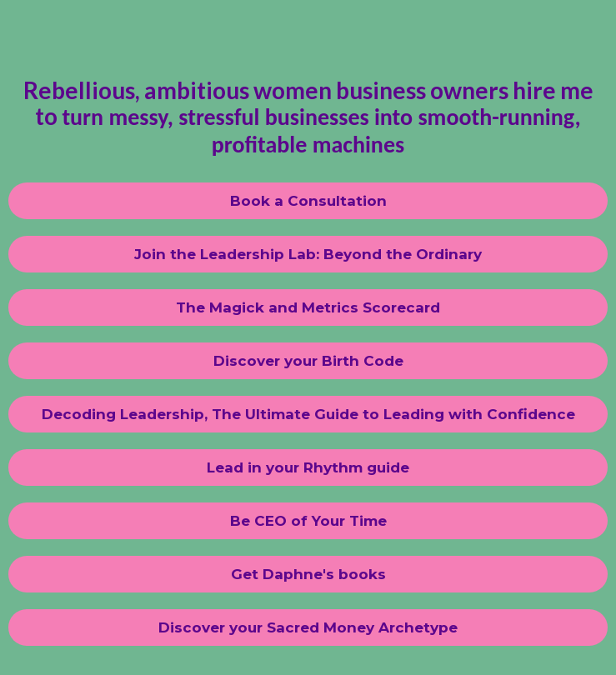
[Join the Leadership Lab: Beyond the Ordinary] (308, 254)
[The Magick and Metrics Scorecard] (308, 307)
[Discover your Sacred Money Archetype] (308, 627)
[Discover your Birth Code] (308, 361)
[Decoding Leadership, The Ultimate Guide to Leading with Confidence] (308, 414)
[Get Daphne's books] (308, 574)
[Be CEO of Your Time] (308, 521)
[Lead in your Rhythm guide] (308, 467)
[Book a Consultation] (308, 201)
